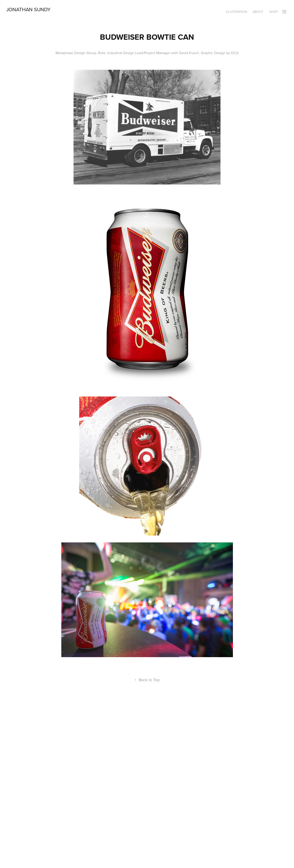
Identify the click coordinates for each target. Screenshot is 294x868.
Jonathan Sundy (28, 9)
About (258, 12)
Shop (273, 12)
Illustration (237, 12)
